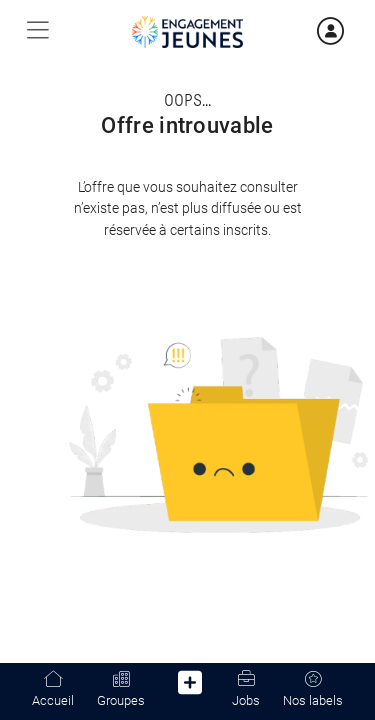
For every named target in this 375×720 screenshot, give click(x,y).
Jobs (246, 689)
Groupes (121, 689)
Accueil (53, 689)
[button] (190, 686)
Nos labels (313, 689)
